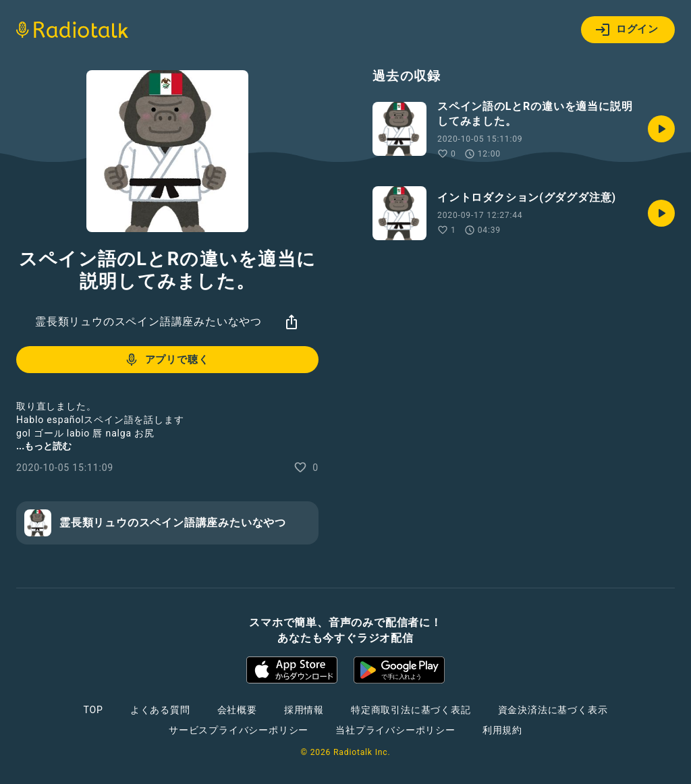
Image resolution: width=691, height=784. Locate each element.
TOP (93, 710)
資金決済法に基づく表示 (553, 710)
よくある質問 (160, 710)
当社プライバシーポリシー (395, 730)
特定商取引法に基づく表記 (411, 710)
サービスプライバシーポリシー (239, 730)
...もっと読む (44, 446)
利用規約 (502, 730)
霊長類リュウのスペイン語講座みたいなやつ (148, 321)
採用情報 (304, 710)
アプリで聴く (166, 360)
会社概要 (237, 710)
